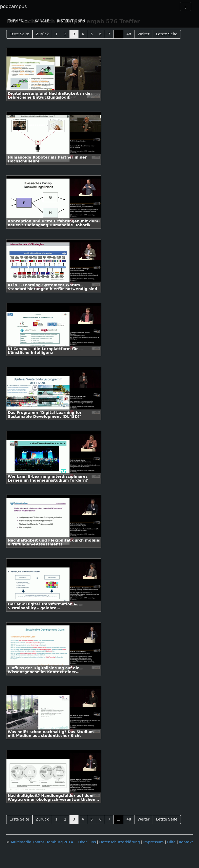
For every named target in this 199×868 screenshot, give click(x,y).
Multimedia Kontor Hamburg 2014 (42, 842)
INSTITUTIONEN (71, 21)
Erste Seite (19, 34)
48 (129, 34)
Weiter (144, 34)
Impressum (154, 842)
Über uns (87, 842)
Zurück (42, 34)
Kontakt (186, 842)
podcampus (13, 6)
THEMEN (17, 21)
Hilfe (171, 842)
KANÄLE (42, 21)
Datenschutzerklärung (120, 842)
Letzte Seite (167, 34)
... (118, 34)
